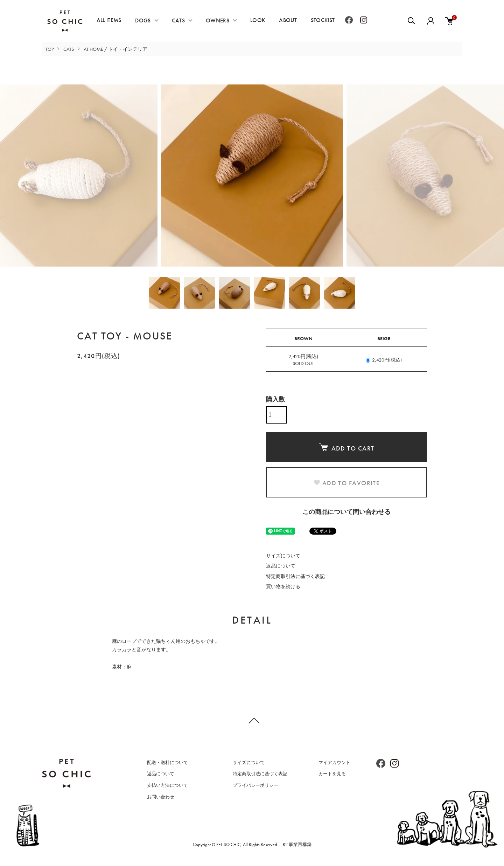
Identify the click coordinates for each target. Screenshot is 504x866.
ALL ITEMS (109, 20)
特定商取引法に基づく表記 (295, 576)
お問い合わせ (161, 797)
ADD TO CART (347, 448)
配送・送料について (167, 762)
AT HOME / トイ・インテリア (115, 49)
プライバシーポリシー (255, 785)
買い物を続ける (283, 586)
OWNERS (218, 20)
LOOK (258, 20)
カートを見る (332, 774)
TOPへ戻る (252, 720)
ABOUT (288, 20)
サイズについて (283, 556)
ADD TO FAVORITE (347, 483)
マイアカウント (334, 762)
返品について (281, 566)
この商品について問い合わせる (346, 512)
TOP (50, 49)
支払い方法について (167, 785)
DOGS (143, 20)
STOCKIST (323, 20)
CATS (178, 20)
